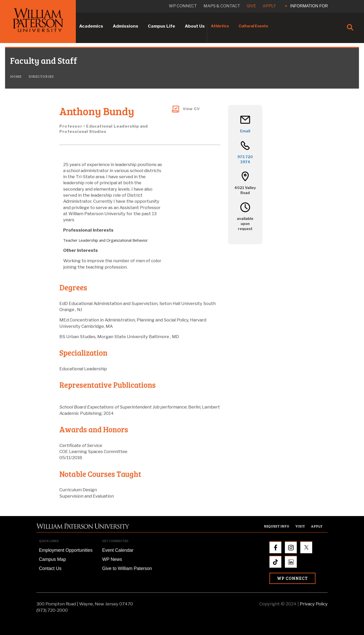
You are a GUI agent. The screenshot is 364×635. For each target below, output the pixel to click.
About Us (195, 26)
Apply (269, 6)
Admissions (126, 26)
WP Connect (292, 578)
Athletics (220, 26)
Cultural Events (253, 26)
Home (16, 76)
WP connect (183, 6)
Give (251, 6)
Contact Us (50, 568)
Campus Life (162, 26)
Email (245, 131)
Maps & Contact (222, 6)
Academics (91, 26)
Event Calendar (118, 550)
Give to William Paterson (127, 568)
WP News (112, 559)
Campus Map (52, 559)
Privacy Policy (314, 604)
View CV (191, 109)
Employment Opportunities (66, 550)
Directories (41, 76)
